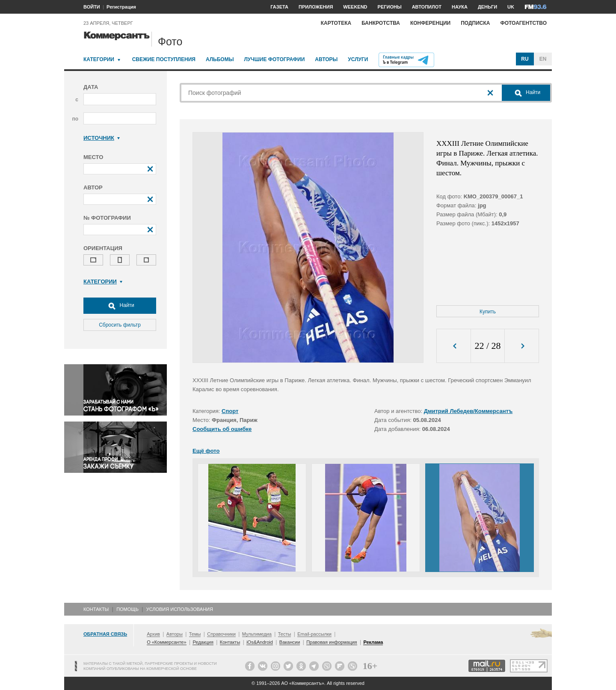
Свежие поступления (164, 59)
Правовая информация (332, 642)
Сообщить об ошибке (222, 429)
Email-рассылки (314, 634)
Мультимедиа (257, 634)
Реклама (373, 642)
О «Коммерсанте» (166, 642)
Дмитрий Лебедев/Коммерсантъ (468, 411)
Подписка (475, 23)
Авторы (326, 59)
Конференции (430, 23)
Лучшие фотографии (274, 59)
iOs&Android (260, 642)
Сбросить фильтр (120, 325)
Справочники (221, 634)
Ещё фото (206, 451)
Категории (99, 59)
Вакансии (290, 642)
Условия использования (180, 609)
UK (511, 7)
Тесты (285, 634)
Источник (102, 138)
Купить (488, 312)
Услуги (358, 59)
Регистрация (121, 7)
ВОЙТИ (92, 7)
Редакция (203, 642)
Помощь (127, 609)
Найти (120, 306)
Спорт (230, 411)
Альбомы (220, 59)
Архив (153, 634)
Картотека (336, 23)
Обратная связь (105, 634)
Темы (195, 634)
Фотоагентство (523, 23)
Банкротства (381, 23)
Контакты (96, 609)
